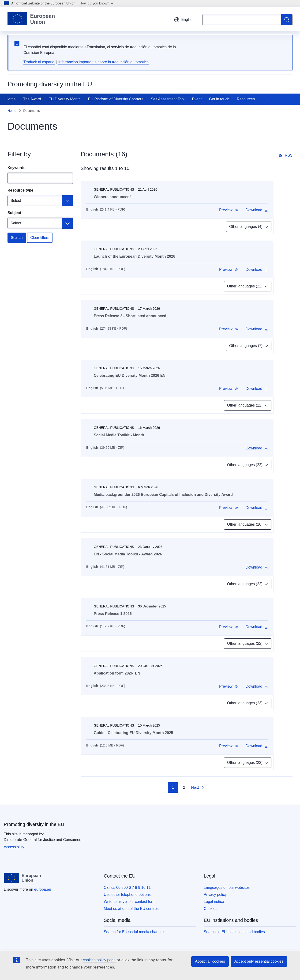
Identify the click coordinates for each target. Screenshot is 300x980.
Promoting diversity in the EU (34, 824)
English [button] (184, 20)
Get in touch (219, 99)
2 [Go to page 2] (184, 787)
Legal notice (214, 902)
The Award (32, 99)
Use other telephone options (127, 895)
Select (16, 201)
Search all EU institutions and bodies (234, 932)
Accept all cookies (210, 961)
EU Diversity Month (65, 99)
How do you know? (97, 3)
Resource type (20, 190)
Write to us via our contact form (130, 902)
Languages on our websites (227, 888)
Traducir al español (39, 62)
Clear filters (40, 238)
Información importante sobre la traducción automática (104, 62)
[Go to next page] (198, 788)
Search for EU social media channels (135, 932)
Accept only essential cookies (259, 961)
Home (11, 99)
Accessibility (14, 847)
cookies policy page (99, 960)
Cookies (210, 909)
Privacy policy (215, 895)
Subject (14, 213)
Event (197, 99)
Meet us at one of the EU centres (131, 909)
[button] (229, 210)
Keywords (16, 168)
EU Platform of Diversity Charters (116, 99)
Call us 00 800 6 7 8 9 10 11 (127, 888)
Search (17, 238)
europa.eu (43, 889)
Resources (246, 99)
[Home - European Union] (31, 19)
